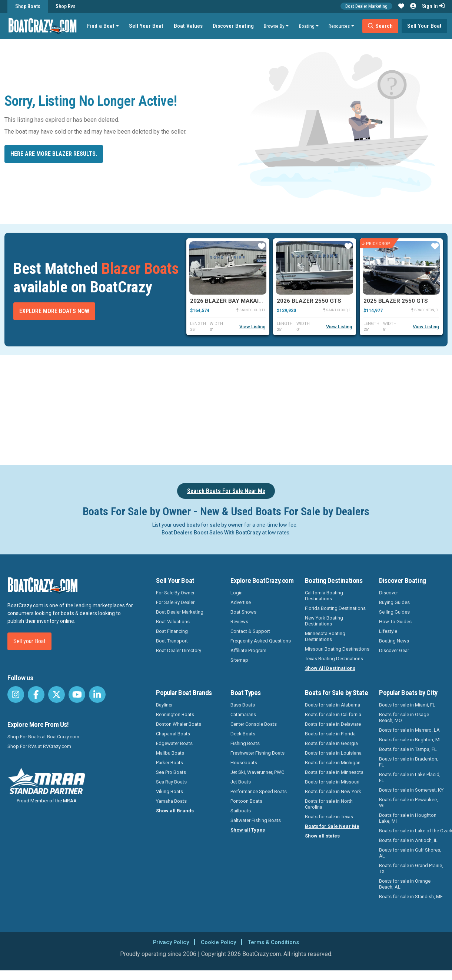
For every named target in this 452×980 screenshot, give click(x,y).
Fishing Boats (245, 743)
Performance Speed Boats (259, 791)
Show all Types (248, 830)
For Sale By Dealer (175, 602)
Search (382, 26)
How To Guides (395, 622)
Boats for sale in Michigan (333, 763)
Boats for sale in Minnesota (334, 772)
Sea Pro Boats (171, 772)
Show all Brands (175, 811)
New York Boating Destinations (324, 621)
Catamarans (243, 714)
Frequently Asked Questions (261, 641)
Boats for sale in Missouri (332, 782)
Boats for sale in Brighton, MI (410, 740)
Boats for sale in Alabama (333, 705)
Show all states (322, 836)
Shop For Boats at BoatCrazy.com (43, 737)
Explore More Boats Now (54, 311)
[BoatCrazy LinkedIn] (97, 694)
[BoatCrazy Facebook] (36, 694)
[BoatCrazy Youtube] (77, 694)
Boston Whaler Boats (179, 724)
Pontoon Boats (246, 801)
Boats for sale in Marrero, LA (409, 730)
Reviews (239, 622)
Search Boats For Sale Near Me (226, 491)
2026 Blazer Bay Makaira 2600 (236, 301)
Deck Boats (243, 734)
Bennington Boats (175, 714)
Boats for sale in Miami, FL (407, 705)
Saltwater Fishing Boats (256, 820)
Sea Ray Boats (171, 782)
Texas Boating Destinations (334, 659)
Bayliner (164, 705)
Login (237, 593)
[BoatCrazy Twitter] (56, 694)
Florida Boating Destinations (335, 608)
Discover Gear (394, 650)
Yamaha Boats (171, 801)
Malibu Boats (170, 753)
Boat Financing (172, 631)
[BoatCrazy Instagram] (16, 694)
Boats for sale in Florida (330, 734)
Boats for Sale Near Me (332, 826)
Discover (388, 593)
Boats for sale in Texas (329, 817)
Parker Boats (169, 763)
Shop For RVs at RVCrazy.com (39, 746)
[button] (401, 6)
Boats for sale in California (333, 714)
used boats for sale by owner (208, 525)
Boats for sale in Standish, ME (411, 897)
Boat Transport (172, 641)
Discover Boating (235, 26)
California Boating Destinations (324, 596)
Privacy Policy (168, 942)
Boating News (394, 641)
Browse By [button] (276, 26)
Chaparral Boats (173, 734)
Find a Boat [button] (103, 26)
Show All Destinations (330, 668)
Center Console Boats (254, 724)
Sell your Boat (29, 641)
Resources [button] (341, 26)
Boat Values (190, 26)
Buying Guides (394, 602)
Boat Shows (243, 612)
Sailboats (241, 811)
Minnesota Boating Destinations (325, 636)
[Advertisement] (245, 409)
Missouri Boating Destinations (337, 649)
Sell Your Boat (148, 26)
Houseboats (244, 763)
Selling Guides (394, 612)
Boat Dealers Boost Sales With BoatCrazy (211, 533)
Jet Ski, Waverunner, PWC (257, 772)
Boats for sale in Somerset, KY (411, 790)
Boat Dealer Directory (179, 650)
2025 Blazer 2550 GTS (396, 301)
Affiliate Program (248, 650)
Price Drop (376, 244)
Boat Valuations (173, 622)
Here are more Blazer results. (54, 154)
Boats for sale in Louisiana (333, 753)
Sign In (433, 6)
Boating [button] (308, 26)
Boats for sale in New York (333, 791)
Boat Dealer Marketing (366, 6)
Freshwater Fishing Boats (257, 753)
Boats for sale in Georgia (331, 743)
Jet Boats (241, 782)
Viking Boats (169, 791)
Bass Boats (243, 705)
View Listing (252, 327)
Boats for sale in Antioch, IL (408, 840)
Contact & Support (250, 631)
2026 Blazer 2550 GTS (309, 301)
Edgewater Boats (174, 743)
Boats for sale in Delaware (333, 724)
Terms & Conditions (276, 942)
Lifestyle (388, 631)
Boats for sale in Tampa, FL (408, 749)
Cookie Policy (218, 942)
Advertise (241, 602)
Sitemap (239, 660)
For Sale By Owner (175, 593)
